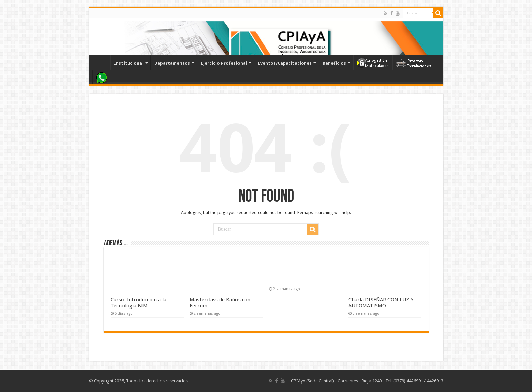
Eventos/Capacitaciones (285, 63)
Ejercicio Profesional (224, 63)
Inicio (101, 62)
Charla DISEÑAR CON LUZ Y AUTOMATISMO (381, 303)
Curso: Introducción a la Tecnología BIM (138, 303)
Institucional (129, 63)
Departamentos (172, 63)
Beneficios (334, 63)
